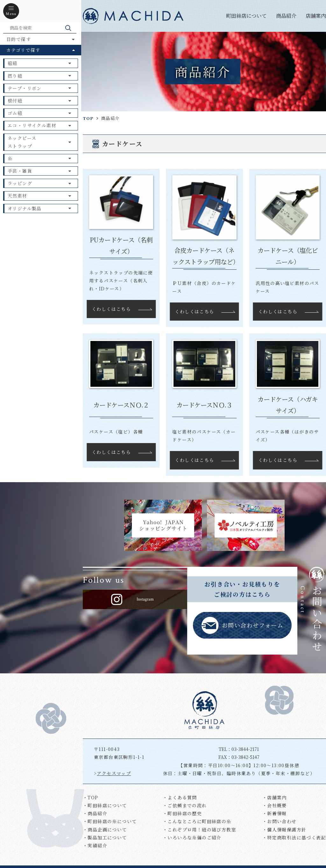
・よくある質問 (180, 797)
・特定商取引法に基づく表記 (294, 837)
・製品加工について (105, 837)
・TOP (91, 797)
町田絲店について (246, 16)
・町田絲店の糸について (110, 821)
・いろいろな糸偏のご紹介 (192, 837)
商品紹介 (286, 16)
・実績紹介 (95, 845)
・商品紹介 (95, 813)
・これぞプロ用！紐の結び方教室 (199, 830)
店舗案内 (316, 16)
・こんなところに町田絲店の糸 (197, 821)
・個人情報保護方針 (284, 830)
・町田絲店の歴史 (182, 813)
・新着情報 (275, 813)
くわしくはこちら (111, 309)
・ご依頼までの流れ (185, 805)
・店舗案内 (275, 797)
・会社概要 (275, 805)
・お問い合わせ (280, 821)
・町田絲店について (105, 805)
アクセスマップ (114, 773)
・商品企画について (105, 830)
